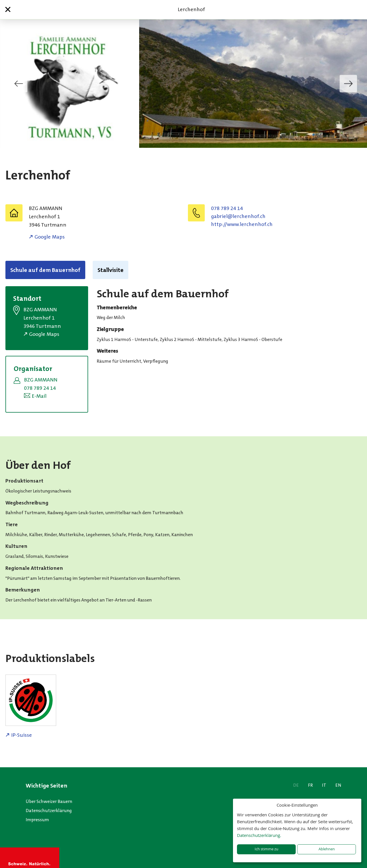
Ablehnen (327, 849)
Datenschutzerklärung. (259, 835)
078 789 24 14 (227, 208)
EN (338, 785)
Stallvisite (110, 270)
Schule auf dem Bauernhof (45, 270)
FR (310, 785)
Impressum (37, 820)
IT (324, 785)
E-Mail (39, 396)
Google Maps (50, 237)
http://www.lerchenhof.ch (242, 224)
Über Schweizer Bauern (49, 801)
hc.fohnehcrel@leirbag (238, 216)
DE (296, 785)
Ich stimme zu (266, 849)
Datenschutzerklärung (49, 811)
